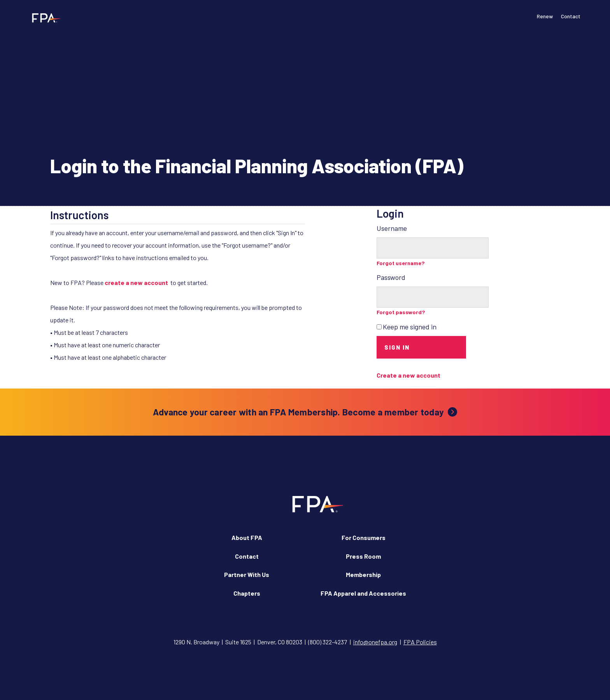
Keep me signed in (410, 327)
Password (391, 277)
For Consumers (364, 537)
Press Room (363, 556)
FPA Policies (420, 642)
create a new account (136, 282)
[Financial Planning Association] (44, 18)
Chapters (247, 593)
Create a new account (408, 375)
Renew (545, 16)
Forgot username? (401, 263)
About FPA (247, 537)
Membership (363, 574)
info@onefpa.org (375, 642)
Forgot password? (401, 312)
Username (392, 228)
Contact (571, 16)
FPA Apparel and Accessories (363, 593)
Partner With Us (247, 574)
